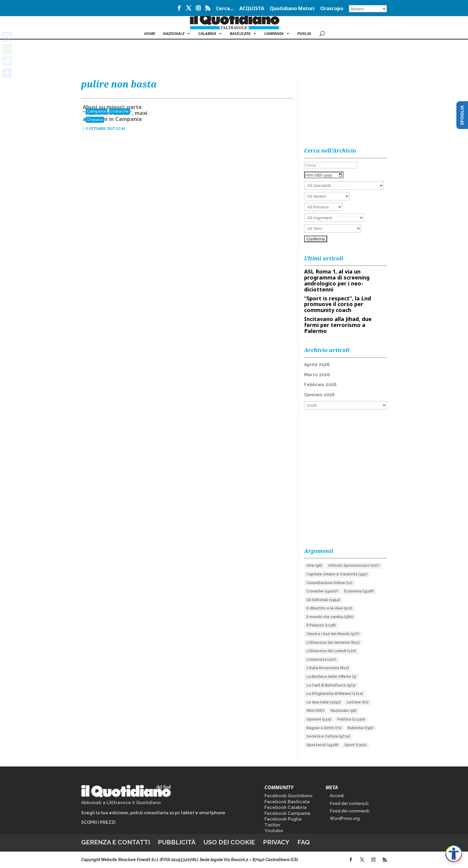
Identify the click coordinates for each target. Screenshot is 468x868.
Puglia (304, 34)
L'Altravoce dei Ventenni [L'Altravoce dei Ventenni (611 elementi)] (333, 643)
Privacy (276, 842)
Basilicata (240, 34)
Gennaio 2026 (319, 395)
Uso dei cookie (229, 842)
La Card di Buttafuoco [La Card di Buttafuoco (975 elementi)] (331, 685)
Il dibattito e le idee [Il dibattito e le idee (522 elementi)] (329, 608)
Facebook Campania (287, 813)
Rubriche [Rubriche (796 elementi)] (361, 728)
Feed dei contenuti (349, 804)
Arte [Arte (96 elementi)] (314, 566)
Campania (274, 34)
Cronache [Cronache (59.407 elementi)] (322, 591)
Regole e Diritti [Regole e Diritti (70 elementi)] (324, 728)
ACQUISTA (252, 9)
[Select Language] (368, 9)
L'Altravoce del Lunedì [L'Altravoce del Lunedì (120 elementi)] (331, 651)
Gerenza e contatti (116, 842)
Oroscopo (332, 9)
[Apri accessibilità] (454, 854)
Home (150, 34)
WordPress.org (345, 818)
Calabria (207, 34)
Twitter (273, 825)
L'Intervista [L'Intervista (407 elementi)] (321, 660)
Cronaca (95, 120)
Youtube (274, 831)
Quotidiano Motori (292, 9)
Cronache (120, 111)
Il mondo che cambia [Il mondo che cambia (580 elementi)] (330, 617)
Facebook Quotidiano (288, 796)
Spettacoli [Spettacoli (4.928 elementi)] (322, 745)
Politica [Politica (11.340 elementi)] (351, 719)
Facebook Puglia (283, 819)
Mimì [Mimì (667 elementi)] (316, 711)
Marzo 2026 (317, 375)
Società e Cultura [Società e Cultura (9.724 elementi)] (328, 736)
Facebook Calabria (285, 807)
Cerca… (225, 9)
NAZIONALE (174, 34)
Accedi (337, 796)
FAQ (304, 842)
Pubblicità (177, 842)
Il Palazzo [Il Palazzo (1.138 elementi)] (321, 625)
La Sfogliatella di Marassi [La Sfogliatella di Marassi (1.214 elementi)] (335, 694)
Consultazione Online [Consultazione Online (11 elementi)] (330, 583)
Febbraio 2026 (320, 385)
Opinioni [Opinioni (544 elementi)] (319, 719)
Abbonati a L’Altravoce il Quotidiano (121, 803)
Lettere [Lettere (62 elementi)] (358, 702)
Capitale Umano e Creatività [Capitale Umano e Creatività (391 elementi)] (337, 574)
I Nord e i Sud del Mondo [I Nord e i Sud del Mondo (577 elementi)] (333, 634)
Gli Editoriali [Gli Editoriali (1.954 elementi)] (323, 600)
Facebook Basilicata (287, 802)
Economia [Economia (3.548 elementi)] (359, 591)
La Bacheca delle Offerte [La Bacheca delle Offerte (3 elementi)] (331, 677)
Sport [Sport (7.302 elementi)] (355, 745)
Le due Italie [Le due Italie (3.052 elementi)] (324, 702)
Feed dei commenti (350, 811)
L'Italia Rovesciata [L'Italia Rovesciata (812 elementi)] (328, 668)
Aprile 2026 (317, 365)
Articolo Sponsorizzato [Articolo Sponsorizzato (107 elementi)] (354, 566)
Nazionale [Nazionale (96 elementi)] (344, 711)
